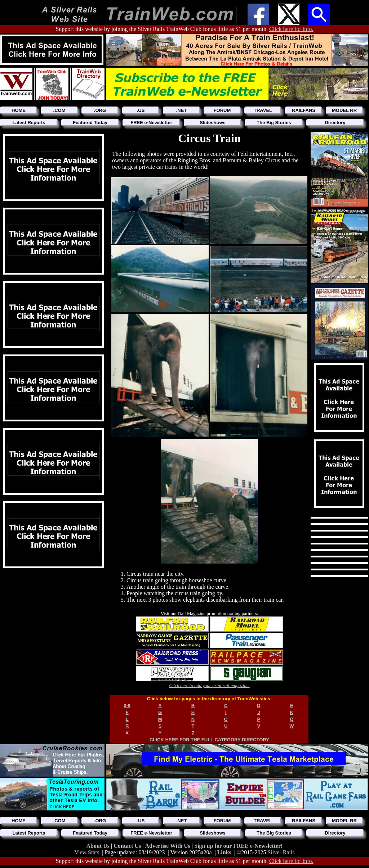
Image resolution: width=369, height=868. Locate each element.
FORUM (222, 110)
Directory (335, 123)
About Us (99, 846)
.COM (59, 110)
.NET (182, 110)
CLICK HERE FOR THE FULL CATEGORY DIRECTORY (209, 740)
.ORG (100, 110)
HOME (19, 110)
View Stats (87, 852)
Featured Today (90, 123)
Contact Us (128, 846)
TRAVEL (263, 110)
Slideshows (213, 123)
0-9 (127, 706)
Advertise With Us (168, 846)
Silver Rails (281, 852)
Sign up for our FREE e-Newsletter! (238, 846)
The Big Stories (274, 123)
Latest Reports (29, 123)
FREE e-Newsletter (151, 123)
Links (224, 852)
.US (141, 110)
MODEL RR (344, 110)
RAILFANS (304, 110)
